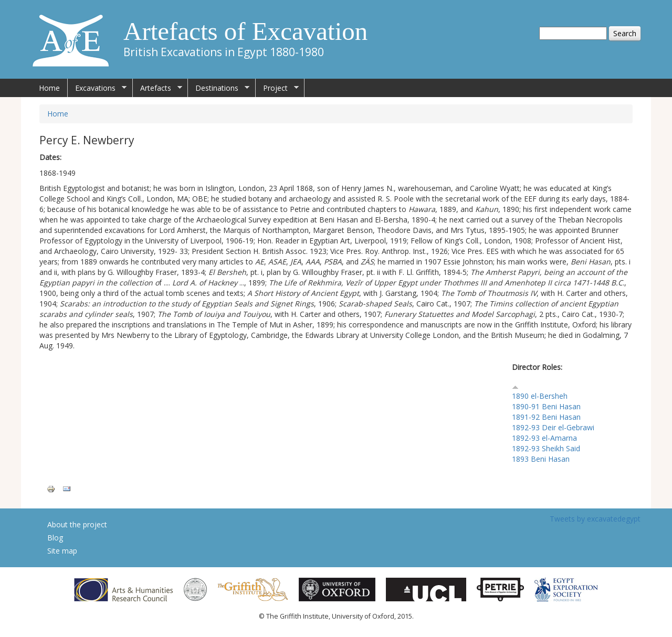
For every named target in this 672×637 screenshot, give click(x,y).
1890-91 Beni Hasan (546, 406)
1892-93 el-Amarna (544, 438)
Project (277, 88)
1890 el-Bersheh (540, 396)
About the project (77, 524)
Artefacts (157, 88)
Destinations (219, 88)
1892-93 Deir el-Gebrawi (553, 427)
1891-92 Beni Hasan (546, 417)
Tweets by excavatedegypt (595, 519)
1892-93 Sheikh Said (546, 448)
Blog (55, 538)
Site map (62, 551)
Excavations (97, 88)
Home (49, 88)
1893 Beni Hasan (541, 459)
